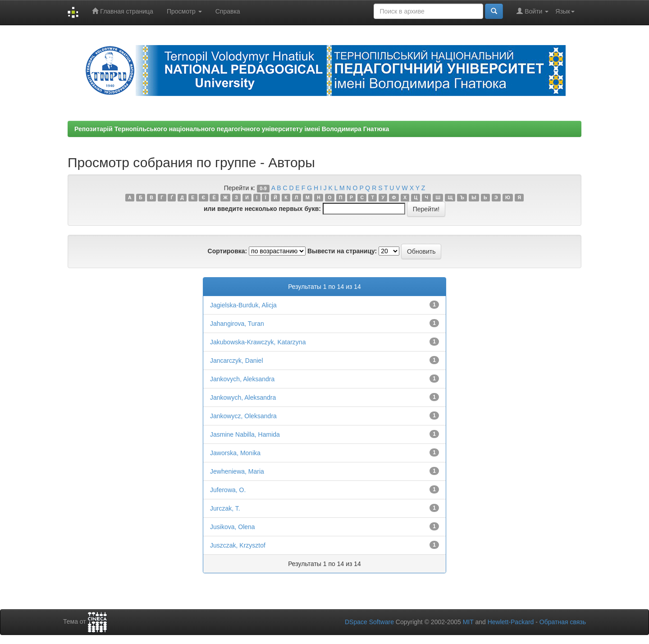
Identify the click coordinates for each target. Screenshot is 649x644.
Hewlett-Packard (511, 622)
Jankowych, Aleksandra (243, 397)
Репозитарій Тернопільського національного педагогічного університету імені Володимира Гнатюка (232, 129)
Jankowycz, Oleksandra (243, 416)
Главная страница (122, 11)
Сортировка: (228, 251)
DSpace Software (369, 622)
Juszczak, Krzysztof (238, 545)
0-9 (263, 188)
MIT (468, 622)
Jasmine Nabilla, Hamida (245, 434)
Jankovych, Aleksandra (242, 379)
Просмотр (184, 11)
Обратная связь (563, 622)
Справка (228, 11)
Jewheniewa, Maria (237, 471)
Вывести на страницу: (342, 251)
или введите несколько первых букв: (262, 209)
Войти (532, 11)
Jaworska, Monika (235, 453)
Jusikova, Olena (233, 527)
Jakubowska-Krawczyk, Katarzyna (258, 342)
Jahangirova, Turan (237, 324)
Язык (565, 11)
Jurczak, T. (225, 508)
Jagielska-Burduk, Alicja (243, 305)
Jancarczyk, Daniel (237, 361)
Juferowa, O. (228, 490)
